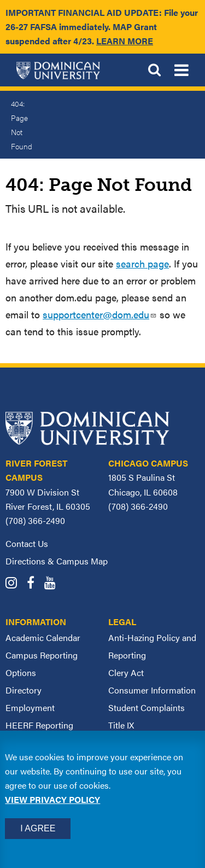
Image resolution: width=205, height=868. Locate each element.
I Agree (38, 828)
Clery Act (126, 672)
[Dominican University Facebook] (34, 584)
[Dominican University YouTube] (54, 584)
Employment (30, 707)
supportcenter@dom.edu (100, 314)
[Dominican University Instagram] (15, 584)
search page (142, 263)
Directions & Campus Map (57, 561)
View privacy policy (52, 799)
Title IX (121, 725)
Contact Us (27, 543)
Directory (24, 690)
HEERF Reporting (39, 725)
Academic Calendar (43, 637)
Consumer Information (152, 690)
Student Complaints (147, 707)
